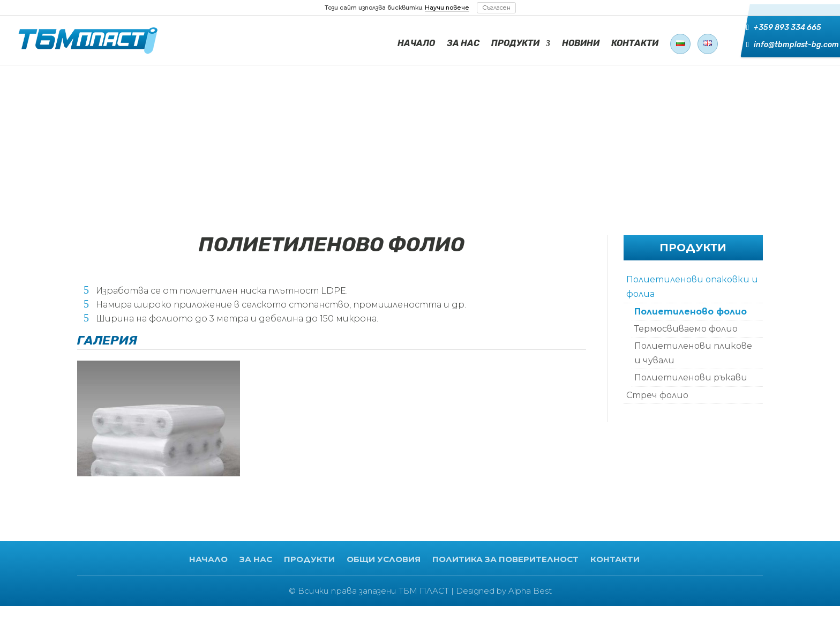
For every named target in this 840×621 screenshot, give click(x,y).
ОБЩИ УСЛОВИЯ (384, 559)
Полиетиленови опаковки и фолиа (692, 287)
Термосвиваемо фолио (686, 329)
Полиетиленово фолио (691, 312)
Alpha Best (530, 591)
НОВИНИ (581, 44)
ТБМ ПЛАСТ (424, 591)
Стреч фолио (657, 395)
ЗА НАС (463, 44)
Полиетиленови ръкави (691, 377)
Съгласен (496, 8)
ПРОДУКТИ (515, 44)
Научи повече (447, 8)
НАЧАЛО (416, 44)
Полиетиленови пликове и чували (693, 353)
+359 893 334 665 (781, 30)
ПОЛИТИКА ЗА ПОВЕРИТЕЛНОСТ (505, 559)
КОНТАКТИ (635, 44)
